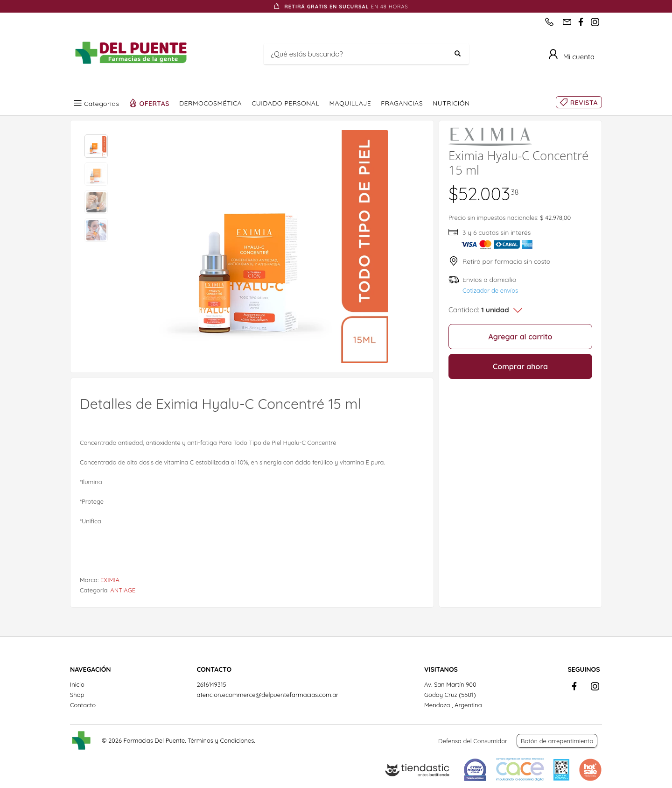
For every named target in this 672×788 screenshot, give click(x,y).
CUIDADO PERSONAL (285, 103)
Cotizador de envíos (490, 290)
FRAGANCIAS (402, 103)
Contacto (83, 705)
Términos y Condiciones (221, 740)
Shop (77, 695)
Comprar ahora (520, 366)
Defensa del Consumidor (473, 741)
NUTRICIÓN (451, 103)
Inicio (77, 684)
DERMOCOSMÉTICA (210, 103)
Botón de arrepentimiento (557, 741)
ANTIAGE (123, 590)
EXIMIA (110, 580)
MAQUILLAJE (350, 103)
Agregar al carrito (521, 337)
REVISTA (584, 103)
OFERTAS (155, 103)
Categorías (102, 103)
